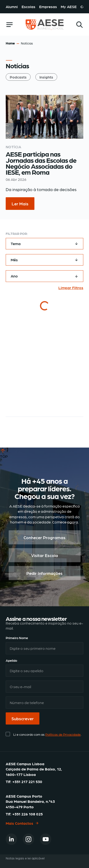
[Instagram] (28, 839)
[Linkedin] (11, 839)
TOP (4, 453)
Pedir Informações (44, 573)
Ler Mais (20, 204)
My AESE (69, 7)
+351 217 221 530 (27, 782)
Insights (46, 77)
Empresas (48, 7)
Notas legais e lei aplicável (25, 858)
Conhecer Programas (44, 537)
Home (10, 43)
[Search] (80, 25)
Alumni (12, 7)
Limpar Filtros (71, 288)
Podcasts (18, 77)
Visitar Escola (44, 555)
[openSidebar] (9, 25)
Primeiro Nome (17, 638)
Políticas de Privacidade (63, 734)
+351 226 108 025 (28, 814)
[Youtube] (46, 839)
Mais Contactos (22, 823)
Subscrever (23, 718)
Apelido (11, 660)
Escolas (28, 7)
